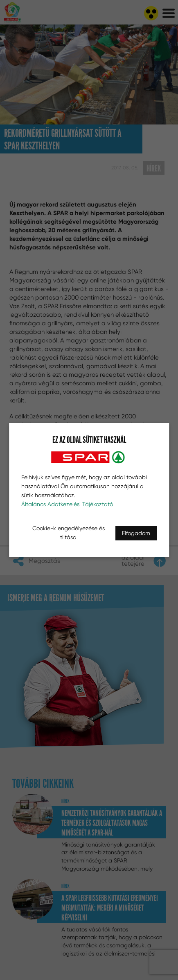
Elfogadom (136, 533)
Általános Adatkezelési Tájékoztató (67, 504)
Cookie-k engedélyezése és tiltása (69, 533)
